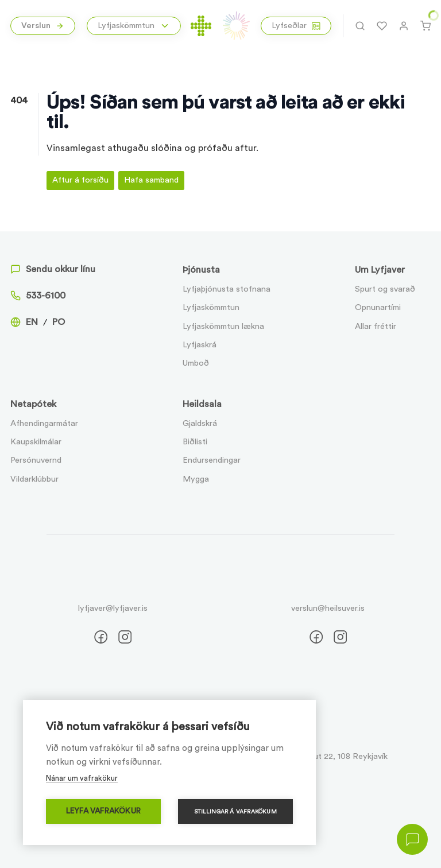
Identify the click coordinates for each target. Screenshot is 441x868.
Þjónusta (201, 270)
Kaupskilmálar (36, 442)
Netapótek (33, 404)
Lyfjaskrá (200, 345)
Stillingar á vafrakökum (235, 812)
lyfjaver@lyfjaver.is (113, 608)
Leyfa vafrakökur (103, 811)
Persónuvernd (36, 460)
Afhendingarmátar (44, 423)
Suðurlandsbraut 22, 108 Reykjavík (324, 756)
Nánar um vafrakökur (82, 778)
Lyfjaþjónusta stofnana (227, 289)
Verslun (42, 26)
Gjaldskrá (200, 423)
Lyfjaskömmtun (211, 307)
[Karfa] (425, 26)
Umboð (196, 363)
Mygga (196, 479)
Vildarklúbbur (34, 479)
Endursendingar (212, 460)
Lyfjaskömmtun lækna (223, 326)
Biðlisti (195, 442)
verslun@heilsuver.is (328, 608)
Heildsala (202, 404)
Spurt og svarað (385, 289)
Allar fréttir (376, 326)
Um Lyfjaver (380, 270)
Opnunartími (378, 307)
